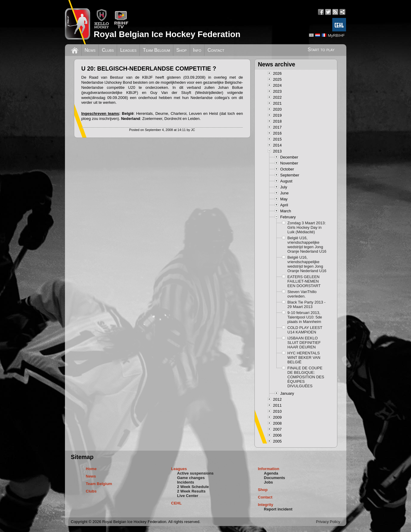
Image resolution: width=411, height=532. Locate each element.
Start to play (321, 49)
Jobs (269, 482)
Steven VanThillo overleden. (302, 294)
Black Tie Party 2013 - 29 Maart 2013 (306, 304)
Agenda (271, 473)
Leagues (128, 50)
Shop (182, 50)
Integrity (266, 505)
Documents (275, 478)
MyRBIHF (336, 35)
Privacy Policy (328, 522)
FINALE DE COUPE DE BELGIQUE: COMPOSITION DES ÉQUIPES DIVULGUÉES (306, 377)
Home (91, 469)
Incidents (186, 482)
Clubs (108, 50)
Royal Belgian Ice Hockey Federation (167, 34)
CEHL (176, 503)
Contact (216, 50)
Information (269, 469)
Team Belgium (156, 50)
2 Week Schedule (193, 487)
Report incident (278, 509)
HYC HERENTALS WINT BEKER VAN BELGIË (304, 358)
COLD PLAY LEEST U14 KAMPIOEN (305, 330)
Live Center (188, 496)
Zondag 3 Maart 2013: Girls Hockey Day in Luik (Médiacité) (307, 227)
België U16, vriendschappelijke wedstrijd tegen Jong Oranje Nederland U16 (307, 245)
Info (197, 50)
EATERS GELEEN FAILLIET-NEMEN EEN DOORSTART (304, 281)
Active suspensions (195, 473)
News (90, 50)
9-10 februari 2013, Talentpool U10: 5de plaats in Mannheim (305, 317)
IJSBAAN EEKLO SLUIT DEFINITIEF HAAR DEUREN (304, 343)
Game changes (191, 478)
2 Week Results (191, 491)
